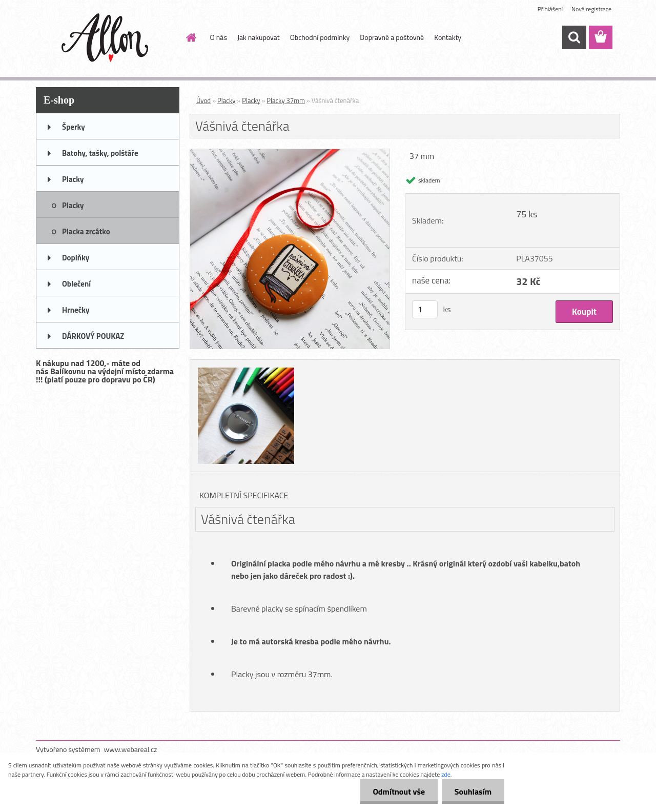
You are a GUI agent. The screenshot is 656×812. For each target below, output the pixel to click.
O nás (219, 37)
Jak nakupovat (259, 37)
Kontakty (448, 37)
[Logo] (106, 38)
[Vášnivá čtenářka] (290, 153)
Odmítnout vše (399, 791)
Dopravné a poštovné (392, 37)
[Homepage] (191, 37)
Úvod (203, 100)
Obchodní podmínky (320, 37)
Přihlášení (550, 9)
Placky (226, 100)
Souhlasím (473, 791)
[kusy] (425, 309)
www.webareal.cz (131, 749)
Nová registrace (591, 9)
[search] (574, 37)
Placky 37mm (286, 100)
